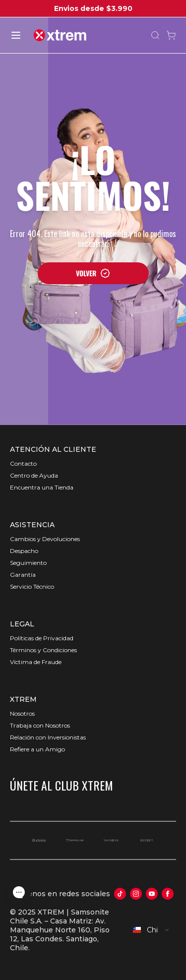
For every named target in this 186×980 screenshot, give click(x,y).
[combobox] (151, 930)
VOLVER (93, 273)
